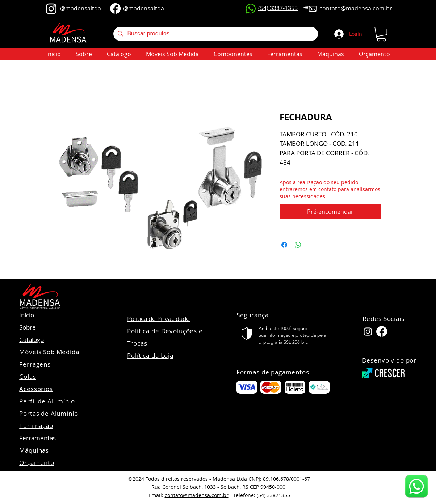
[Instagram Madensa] (368, 331)
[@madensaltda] (51, 9)
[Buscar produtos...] (215, 34)
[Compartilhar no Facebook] (284, 245)
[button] (381, 34)
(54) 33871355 (273, 495)
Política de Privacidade (158, 319)
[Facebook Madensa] (382, 331)
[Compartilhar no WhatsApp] (298, 245)
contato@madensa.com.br (197, 495)
